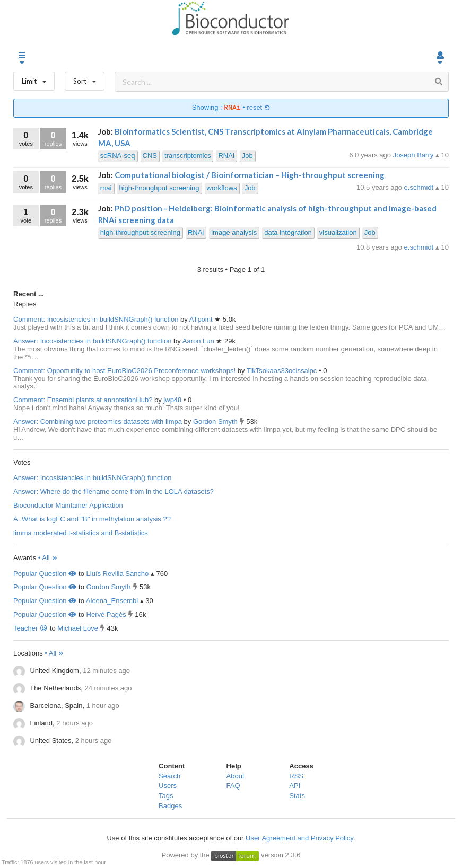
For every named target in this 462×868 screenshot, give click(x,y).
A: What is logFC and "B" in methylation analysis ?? (92, 519)
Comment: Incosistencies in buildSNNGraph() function (96, 319)
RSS (296, 776)
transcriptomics (188, 156)
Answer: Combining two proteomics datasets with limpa (98, 422)
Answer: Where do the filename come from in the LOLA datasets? (114, 491)
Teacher (30, 628)
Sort (85, 79)
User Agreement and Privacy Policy (299, 838)
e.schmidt (420, 187)
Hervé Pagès (106, 614)
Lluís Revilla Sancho (118, 574)
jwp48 (173, 400)
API (295, 786)
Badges (170, 806)
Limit (34, 79)
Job (247, 156)
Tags (166, 796)
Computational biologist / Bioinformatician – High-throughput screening (250, 175)
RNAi (226, 156)
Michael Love (78, 628)
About (236, 776)
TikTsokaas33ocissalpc (283, 371)
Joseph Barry (414, 155)
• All (48, 558)
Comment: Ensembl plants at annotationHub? (83, 400)
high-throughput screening (159, 188)
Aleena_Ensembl (112, 601)
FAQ (233, 786)
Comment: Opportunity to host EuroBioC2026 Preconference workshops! (124, 371)
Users (168, 786)
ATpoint (202, 319)
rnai (106, 188)
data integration (288, 232)
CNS (150, 156)
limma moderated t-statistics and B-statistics (81, 533)
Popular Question (45, 574)
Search (169, 776)
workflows (222, 188)
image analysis (234, 232)
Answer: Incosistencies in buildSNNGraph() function (92, 341)
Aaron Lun (199, 341)
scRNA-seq (118, 156)
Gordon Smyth (216, 422)
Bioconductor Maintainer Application (68, 505)
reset (258, 108)
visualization (338, 232)
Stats (297, 796)
